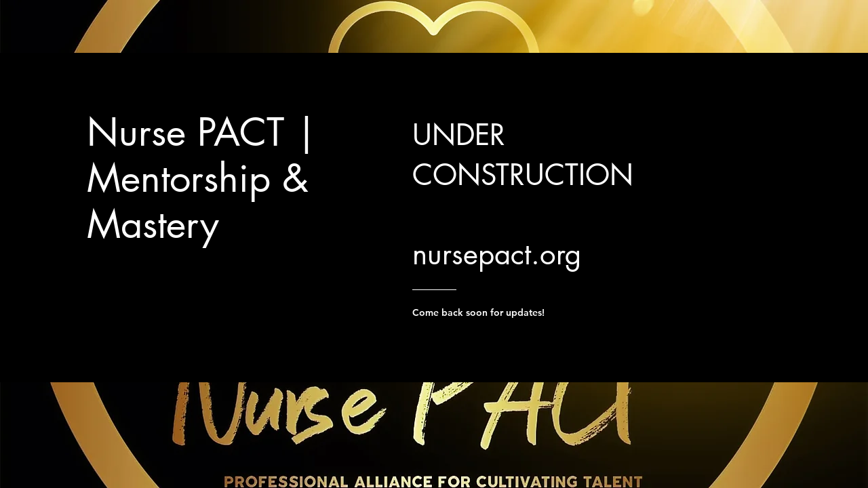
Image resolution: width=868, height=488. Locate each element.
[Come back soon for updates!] (510, 312)
